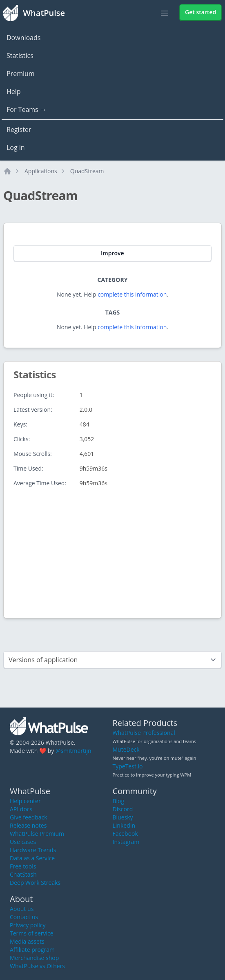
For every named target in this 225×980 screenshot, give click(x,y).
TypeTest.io (128, 766)
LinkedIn (124, 825)
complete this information (132, 294)
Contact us (24, 917)
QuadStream (87, 171)
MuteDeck (126, 749)
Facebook (125, 834)
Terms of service (32, 933)
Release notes (28, 825)
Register (19, 129)
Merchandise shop (34, 958)
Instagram (126, 842)
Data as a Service (32, 858)
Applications (41, 171)
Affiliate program (32, 950)
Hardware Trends (33, 850)
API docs (21, 809)
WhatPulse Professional (144, 733)
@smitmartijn (74, 751)
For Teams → (27, 109)
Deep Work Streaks (35, 883)
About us (22, 909)
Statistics (20, 56)
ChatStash (23, 874)
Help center (25, 801)
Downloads (23, 38)
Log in (16, 147)
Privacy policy (28, 925)
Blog (119, 801)
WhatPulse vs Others (37, 966)
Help (14, 92)
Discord (123, 809)
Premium (21, 74)
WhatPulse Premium (37, 834)
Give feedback (29, 817)
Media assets (27, 941)
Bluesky (123, 817)
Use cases (23, 842)
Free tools (23, 866)
